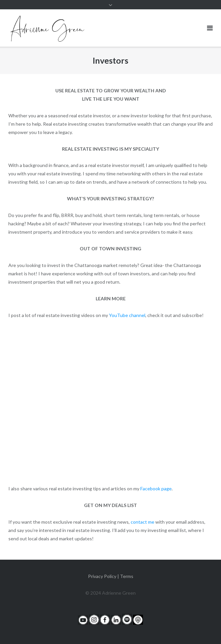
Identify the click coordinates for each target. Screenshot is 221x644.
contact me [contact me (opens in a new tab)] (142, 522)
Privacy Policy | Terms (111, 576)
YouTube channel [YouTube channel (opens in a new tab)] (127, 315)
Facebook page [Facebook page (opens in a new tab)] (156, 488)
